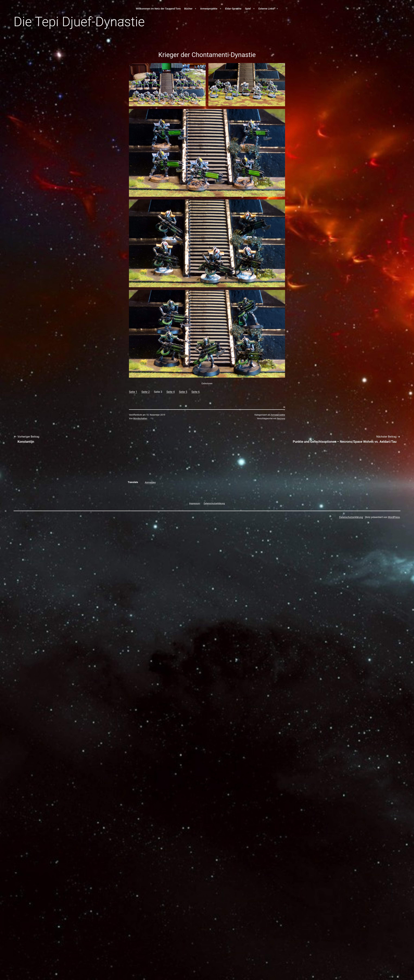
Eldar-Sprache (233, 9)
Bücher (188, 9)
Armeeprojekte (209, 9)
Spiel (248, 9)
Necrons (281, 418)
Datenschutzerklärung (351, 517)
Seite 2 (146, 392)
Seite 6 (196, 392)
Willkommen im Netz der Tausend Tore (158, 9)
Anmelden (150, 482)
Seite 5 (183, 392)
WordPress (394, 517)
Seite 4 (171, 392)
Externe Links (266, 9)
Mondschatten (140, 418)
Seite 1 (133, 392)
